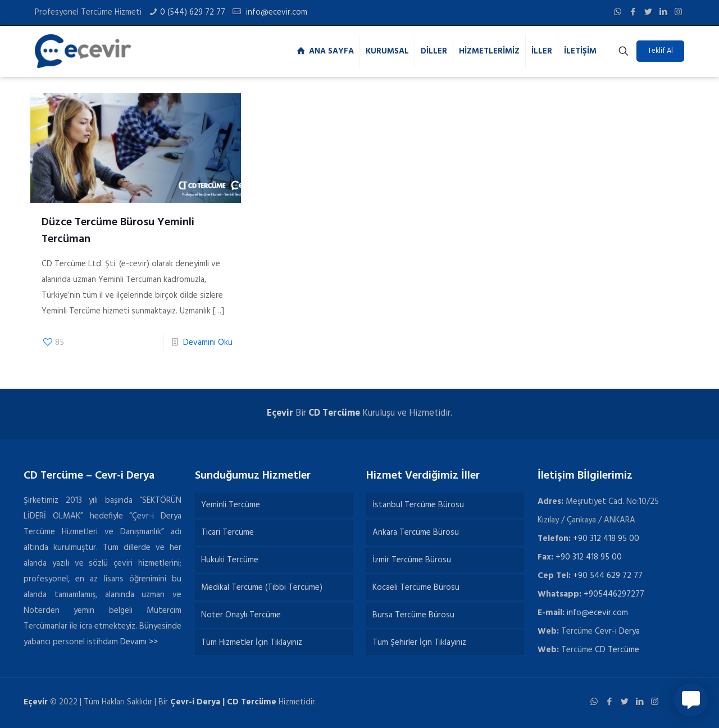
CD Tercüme (334, 413)
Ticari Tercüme (227, 533)
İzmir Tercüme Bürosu (412, 560)
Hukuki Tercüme (230, 560)
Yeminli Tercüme (231, 505)
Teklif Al (660, 51)
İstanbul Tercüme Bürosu (418, 505)
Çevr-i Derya (195, 702)
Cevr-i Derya (617, 631)
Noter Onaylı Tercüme (241, 615)
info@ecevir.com (276, 12)
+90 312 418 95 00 (606, 539)
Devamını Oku (208, 343)
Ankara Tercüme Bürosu (416, 533)
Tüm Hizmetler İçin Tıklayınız (252, 643)
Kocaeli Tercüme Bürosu (416, 588)
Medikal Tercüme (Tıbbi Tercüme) (262, 588)
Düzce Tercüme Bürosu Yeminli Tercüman (118, 231)
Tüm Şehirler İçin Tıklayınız (419, 643)
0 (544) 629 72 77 (193, 12)
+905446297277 (614, 594)
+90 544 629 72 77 (608, 576)
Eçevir (36, 702)
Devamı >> (139, 642)
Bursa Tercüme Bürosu (413, 615)
